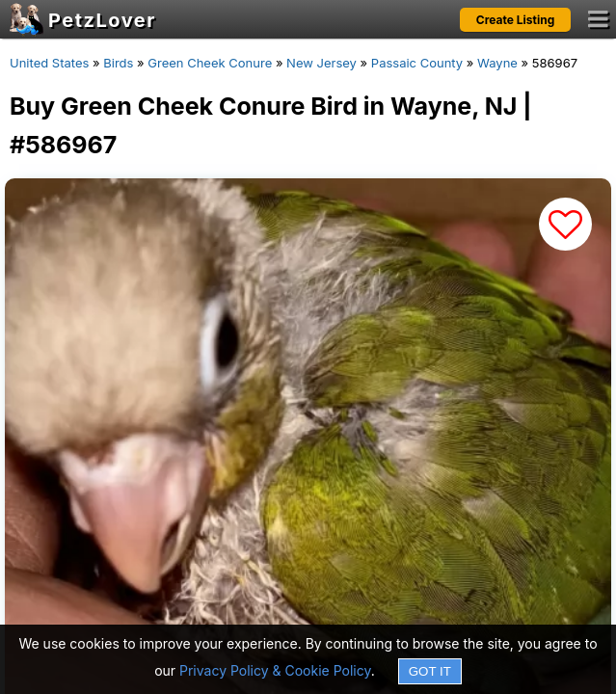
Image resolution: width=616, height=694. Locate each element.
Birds (118, 63)
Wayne (497, 63)
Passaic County (417, 63)
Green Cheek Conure (210, 63)
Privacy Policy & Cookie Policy (275, 670)
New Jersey (321, 63)
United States (49, 63)
